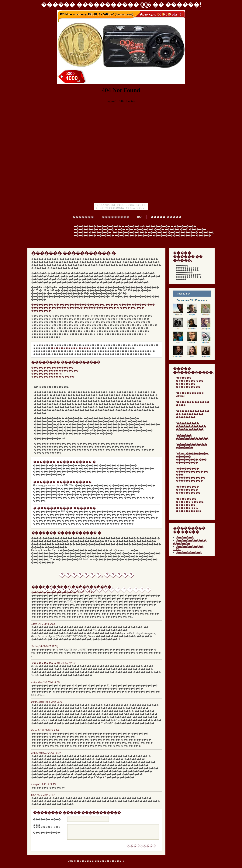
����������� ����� (71, 348)
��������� (116, 217)
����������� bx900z (188, 548)
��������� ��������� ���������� (188, 490)
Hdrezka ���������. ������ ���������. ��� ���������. (192, 458)
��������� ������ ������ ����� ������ (191, 426)
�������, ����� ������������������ (96, 576)
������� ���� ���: (47, 820)
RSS (140, 217)
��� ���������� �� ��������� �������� (193, 414)
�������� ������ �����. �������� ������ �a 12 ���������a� (190, 505)
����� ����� (166, 217)
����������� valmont (190, 394)
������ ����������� (52, 368)
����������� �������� (55, 371)
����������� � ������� (191, 446)
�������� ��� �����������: (47, 828)
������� (83, 217)
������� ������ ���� (193, 404)
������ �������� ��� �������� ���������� (190, 382)
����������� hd (46, 374)
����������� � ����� (53, 377)
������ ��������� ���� (192, 437)
